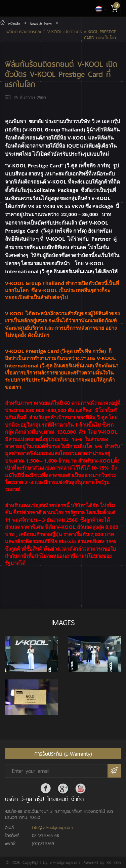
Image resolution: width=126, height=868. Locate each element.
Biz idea (114, 862)
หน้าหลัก (10, 23)
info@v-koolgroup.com (52, 827)
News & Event (41, 24)
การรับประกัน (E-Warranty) (63, 754)
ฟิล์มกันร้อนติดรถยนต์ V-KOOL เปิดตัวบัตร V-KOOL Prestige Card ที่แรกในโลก (61, 35)
